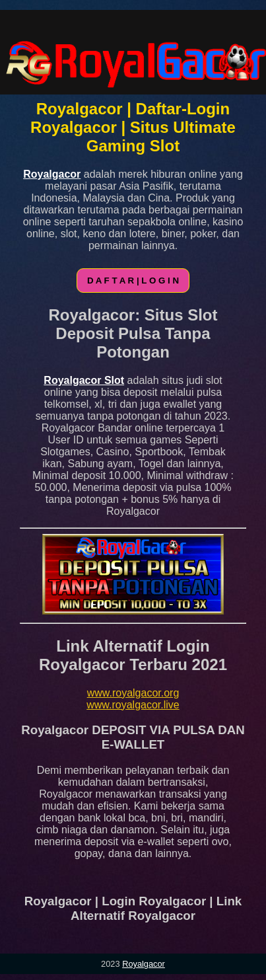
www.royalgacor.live (133, 705)
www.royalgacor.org (133, 693)
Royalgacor (144, 964)
